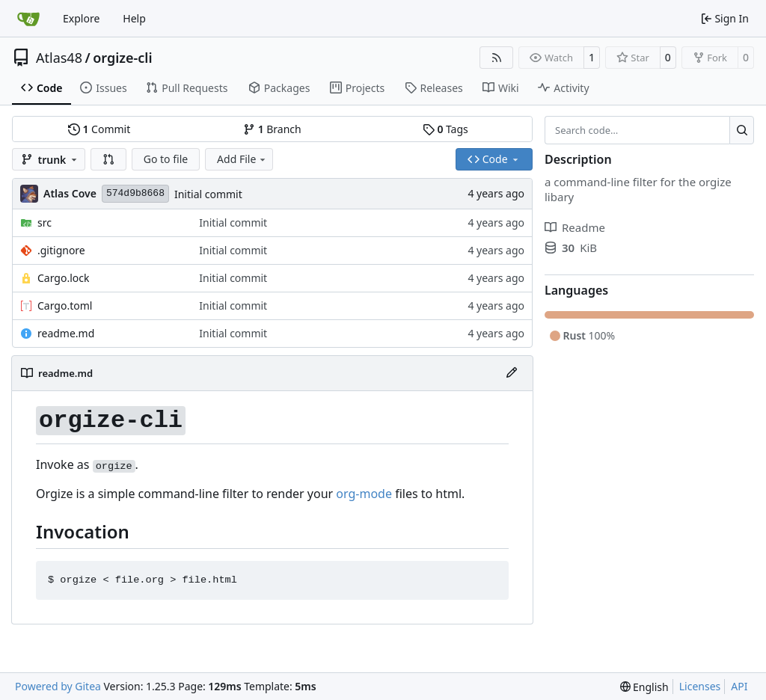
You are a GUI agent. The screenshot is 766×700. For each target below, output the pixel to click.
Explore (81, 18)
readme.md (66, 333)
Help (134, 18)
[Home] (28, 19)
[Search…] (742, 130)
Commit (99, 129)
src (45, 222)
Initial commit (208, 194)
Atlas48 (59, 58)
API (739, 686)
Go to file (166, 159)
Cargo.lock (63, 278)
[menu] (644, 687)
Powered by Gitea (58, 686)
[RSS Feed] (497, 58)
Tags (445, 129)
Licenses (700, 686)
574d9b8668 (135, 193)
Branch (272, 129)
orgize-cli (122, 58)
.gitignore (61, 250)
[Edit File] (512, 373)
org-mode (364, 494)
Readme (575, 227)
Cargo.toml (65, 306)
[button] (108, 159)
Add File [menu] (242, 159)
